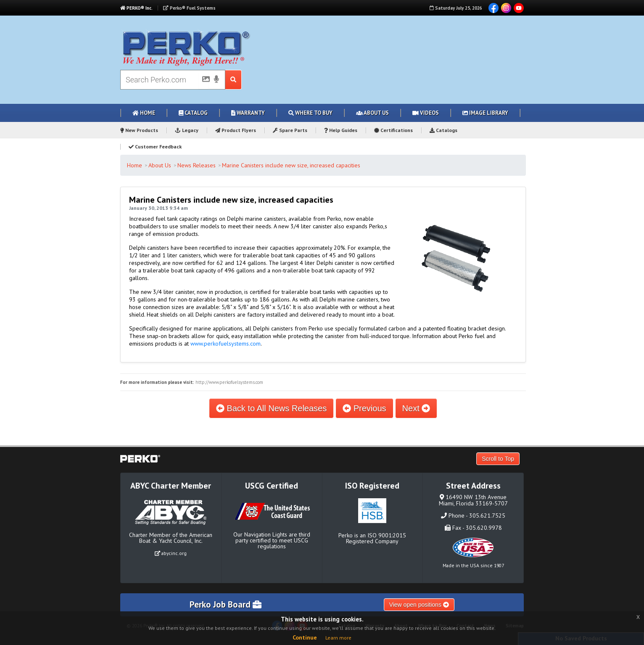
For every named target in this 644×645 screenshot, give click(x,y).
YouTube (519, 8)
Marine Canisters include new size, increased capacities (291, 165)
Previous (364, 408)
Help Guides (341, 130)
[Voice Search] (216, 80)
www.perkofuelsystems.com (226, 344)
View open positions (419, 605)
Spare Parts (290, 130)
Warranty (248, 113)
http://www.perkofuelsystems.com (229, 382)
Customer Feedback (155, 147)
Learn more (338, 638)
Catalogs (443, 130)
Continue (305, 637)
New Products (139, 130)
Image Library (485, 113)
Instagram (506, 8)
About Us (372, 113)
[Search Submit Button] (234, 80)
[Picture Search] (203, 81)
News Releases (197, 165)
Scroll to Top (498, 459)
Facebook (494, 8)
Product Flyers (236, 130)
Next (416, 408)
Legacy (187, 130)
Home (144, 113)
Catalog (193, 113)
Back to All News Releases (271, 408)
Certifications (393, 130)
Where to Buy (310, 113)
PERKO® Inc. (136, 8)
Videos (426, 113)
